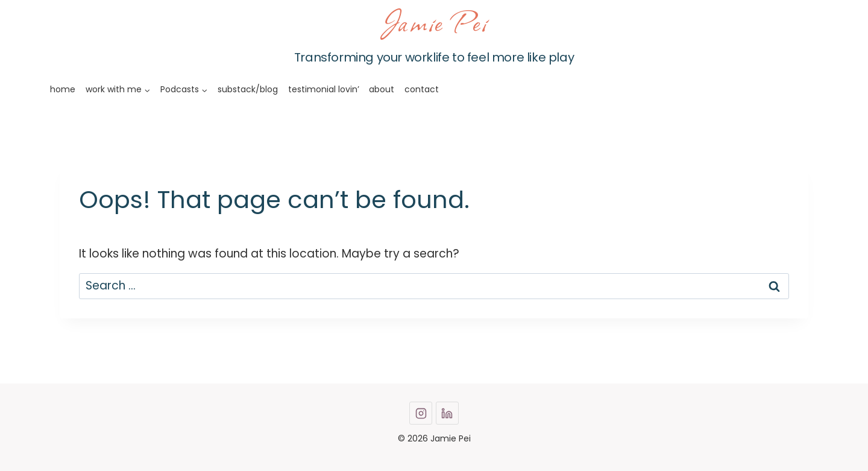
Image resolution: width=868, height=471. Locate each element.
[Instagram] (421, 413)
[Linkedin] (447, 413)
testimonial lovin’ (324, 89)
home (63, 89)
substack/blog (248, 89)
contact (422, 89)
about (382, 89)
